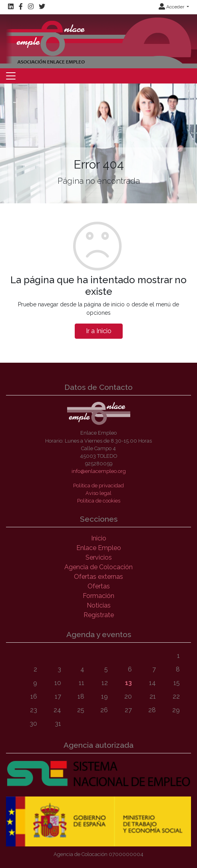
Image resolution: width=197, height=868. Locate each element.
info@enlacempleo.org (99, 471)
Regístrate (99, 615)
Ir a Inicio (99, 331)
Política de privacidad (98, 486)
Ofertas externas (98, 577)
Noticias (99, 605)
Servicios (99, 557)
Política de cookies (99, 501)
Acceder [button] (172, 7)
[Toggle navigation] (11, 76)
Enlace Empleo (99, 548)
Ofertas (99, 586)
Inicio (99, 538)
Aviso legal (98, 493)
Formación (98, 596)
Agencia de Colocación (98, 567)
